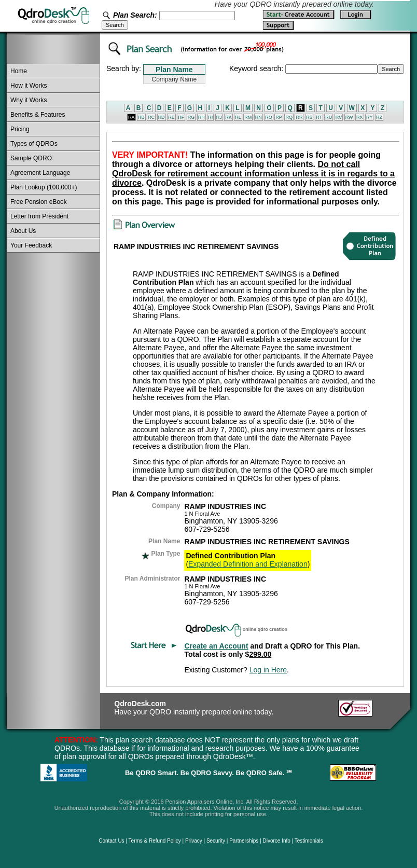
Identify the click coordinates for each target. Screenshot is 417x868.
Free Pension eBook (39, 202)
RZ (379, 117)
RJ (219, 117)
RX (360, 117)
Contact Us (111, 841)
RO (269, 117)
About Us (23, 231)
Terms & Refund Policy (155, 841)
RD (162, 117)
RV (339, 117)
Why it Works (29, 100)
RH (201, 117)
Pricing (20, 129)
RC (151, 117)
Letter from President (39, 216)
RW (349, 117)
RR (299, 117)
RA (131, 117)
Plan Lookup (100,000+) (44, 187)
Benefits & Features (38, 115)
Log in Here (268, 670)
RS (309, 117)
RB (141, 117)
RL (238, 117)
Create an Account (216, 646)
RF (181, 117)
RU (329, 117)
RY (369, 117)
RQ (289, 117)
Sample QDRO (31, 158)
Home (19, 71)
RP (279, 117)
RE (171, 117)
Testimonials (309, 841)
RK (228, 117)
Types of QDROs (34, 144)
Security (216, 841)
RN (259, 117)
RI (210, 117)
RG (191, 117)
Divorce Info (276, 841)
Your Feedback (31, 245)
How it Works (29, 86)
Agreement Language (40, 173)
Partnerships (244, 841)
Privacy (194, 841)
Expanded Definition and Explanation (248, 564)
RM (248, 117)
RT (319, 117)
